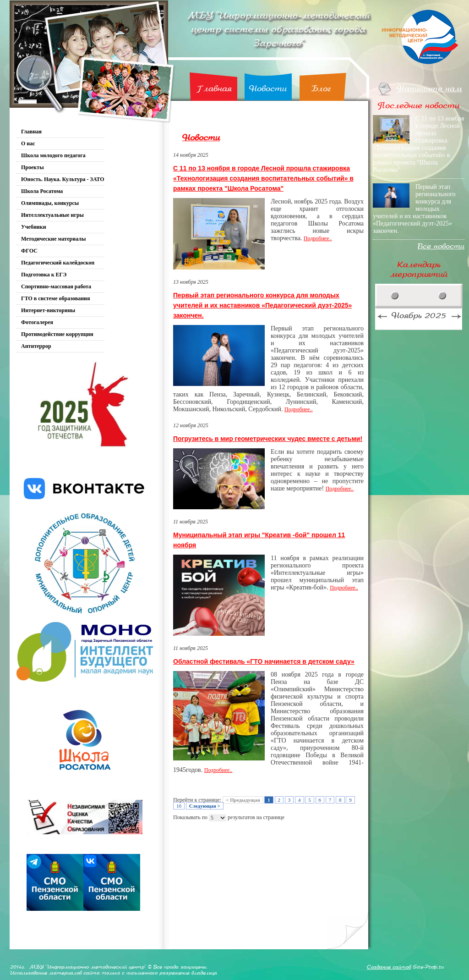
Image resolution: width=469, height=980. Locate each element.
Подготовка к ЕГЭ (44, 275)
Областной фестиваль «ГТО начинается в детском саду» (264, 661)
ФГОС (29, 251)
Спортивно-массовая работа (56, 286)
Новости (268, 89)
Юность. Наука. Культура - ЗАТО (63, 179)
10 (179, 806)
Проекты (33, 167)
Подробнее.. (318, 238)
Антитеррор (36, 346)
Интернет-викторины (48, 310)
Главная (214, 89)
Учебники (34, 227)
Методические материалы (53, 239)
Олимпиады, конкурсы (50, 203)
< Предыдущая (243, 800)
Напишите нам (429, 89)
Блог (321, 89)
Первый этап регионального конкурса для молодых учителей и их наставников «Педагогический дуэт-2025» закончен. (262, 305)
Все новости (441, 246)
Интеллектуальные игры (52, 215)
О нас (28, 143)
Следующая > (205, 806)
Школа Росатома (42, 191)
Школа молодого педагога (53, 155)
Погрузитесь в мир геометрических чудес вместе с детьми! (268, 439)
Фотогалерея (37, 322)
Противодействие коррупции (57, 334)
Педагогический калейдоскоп (58, 263)
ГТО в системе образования (56, 298)
